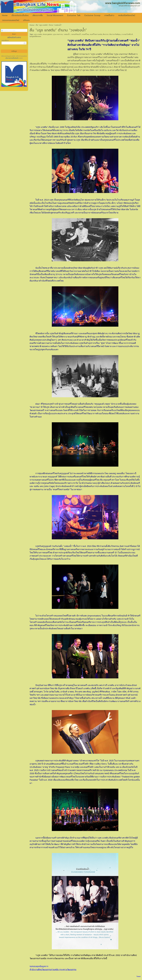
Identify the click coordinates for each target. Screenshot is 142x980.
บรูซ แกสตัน (38, 34)
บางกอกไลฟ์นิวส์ (127, 34)
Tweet (139, 976)
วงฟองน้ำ (67, 34)
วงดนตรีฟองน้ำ (76, 34)
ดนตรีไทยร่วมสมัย (96, 34)
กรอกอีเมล (5, 40)
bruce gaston (48, 34)
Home (32, 25)
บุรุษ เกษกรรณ (58, 34)
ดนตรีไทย (86, 34)
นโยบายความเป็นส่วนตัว (12, 58)
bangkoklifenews (35, 36)
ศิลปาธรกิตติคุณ (115, 34)
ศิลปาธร (106, 34)
